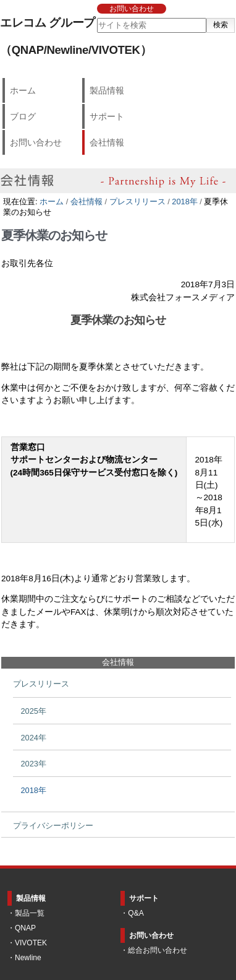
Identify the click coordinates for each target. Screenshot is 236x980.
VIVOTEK (31, 943)
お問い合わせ (132, 9)
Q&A (136, 913)
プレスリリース (137, 202)
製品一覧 (30, 913)
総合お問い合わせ (158, 950)
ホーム (23, 90)
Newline (28, 958)
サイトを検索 (96, 18)
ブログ (23, 116)
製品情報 (107, 90)
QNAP (25, 928)
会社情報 (107, 142)
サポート (107, 116)
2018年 (184, 202)
